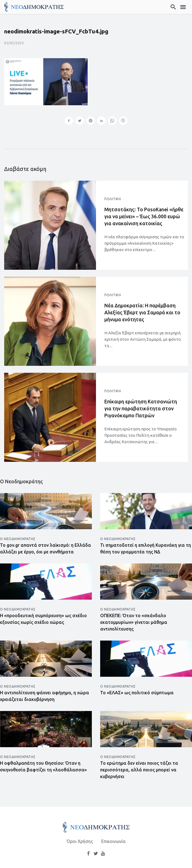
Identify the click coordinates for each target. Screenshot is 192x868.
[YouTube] (103, 854)
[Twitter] (96, 854)
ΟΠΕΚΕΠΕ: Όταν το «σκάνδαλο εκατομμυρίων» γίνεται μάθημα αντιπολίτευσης (134, 622)
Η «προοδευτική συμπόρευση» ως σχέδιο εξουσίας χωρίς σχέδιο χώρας (43, 619)
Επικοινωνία (113, 841)
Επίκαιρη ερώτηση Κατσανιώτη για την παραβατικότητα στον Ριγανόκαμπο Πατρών (141, 408)
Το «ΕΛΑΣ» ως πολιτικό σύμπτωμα (137, 693)
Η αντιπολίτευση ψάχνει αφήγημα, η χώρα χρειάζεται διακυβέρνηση (45, 696)
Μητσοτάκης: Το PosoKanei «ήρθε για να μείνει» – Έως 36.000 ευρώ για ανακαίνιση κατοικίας (144, 216)
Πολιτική (113, 199)
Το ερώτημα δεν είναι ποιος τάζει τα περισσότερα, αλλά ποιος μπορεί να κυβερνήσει (139, 770)
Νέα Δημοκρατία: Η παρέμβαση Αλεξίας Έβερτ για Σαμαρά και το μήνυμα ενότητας (142, 312)
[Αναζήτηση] (173, 7)
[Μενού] (183, 7)
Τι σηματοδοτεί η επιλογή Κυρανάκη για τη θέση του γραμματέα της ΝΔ (146, 548)
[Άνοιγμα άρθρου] (50, 225)
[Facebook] (88, 854)
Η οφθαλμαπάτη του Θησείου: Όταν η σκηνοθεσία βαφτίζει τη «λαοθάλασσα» (43, 766)
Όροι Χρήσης (80, 841)
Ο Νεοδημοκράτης (18, 539)
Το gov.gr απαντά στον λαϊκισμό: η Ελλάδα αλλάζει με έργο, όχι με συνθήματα (45, 548)
